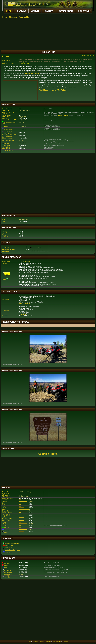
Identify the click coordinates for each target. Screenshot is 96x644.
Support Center (57, 642)
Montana (13, 17)
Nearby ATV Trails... (59, 90)
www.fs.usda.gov (24, 304)
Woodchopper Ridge (32, 74)
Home (5, 17)
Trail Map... (44, 90)
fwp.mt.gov (22, 314)
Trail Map (6, 56)
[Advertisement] (48, 183)
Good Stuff (66, 642)
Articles (42, 642)
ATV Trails (35, 642)
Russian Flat (24, 17)
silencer (60, 115)
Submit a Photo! (48, 454)
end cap (66, 115)
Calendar (48, 642)
